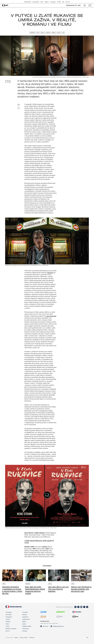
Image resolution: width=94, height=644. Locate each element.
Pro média (25, 612)
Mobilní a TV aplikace (11, 629)
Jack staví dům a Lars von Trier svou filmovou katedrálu (58, 589)
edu (63, 2)
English (16, 637)
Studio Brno (25, 617)
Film (38, 33)
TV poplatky (9, 617)
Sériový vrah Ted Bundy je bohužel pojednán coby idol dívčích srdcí (81, 589)
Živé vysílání (9, 615)
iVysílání (47, 2)
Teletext (8, 619)
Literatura (32, 33)
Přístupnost (32, 637)
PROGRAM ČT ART (73, 5)
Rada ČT (24, 622)
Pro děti (59, 2)
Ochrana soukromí (24, 637)
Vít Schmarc (8, 81)
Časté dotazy (26, 629)
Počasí (7, 624)
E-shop (7, 626)
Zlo (63, 33)
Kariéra (24, 624)
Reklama (25, 615)
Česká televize (28, 2)
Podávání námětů (27, 626)
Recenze (48, 33)
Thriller (54, 33)
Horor (59, 33)
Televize (28, 584)
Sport (42, 2)
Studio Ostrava (26, 619)
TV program (53, 2)
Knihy (43, 33)
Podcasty (8, 622)
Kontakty (25, 631)
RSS (87, 637)
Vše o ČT (68, 2)
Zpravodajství (36, 2)
